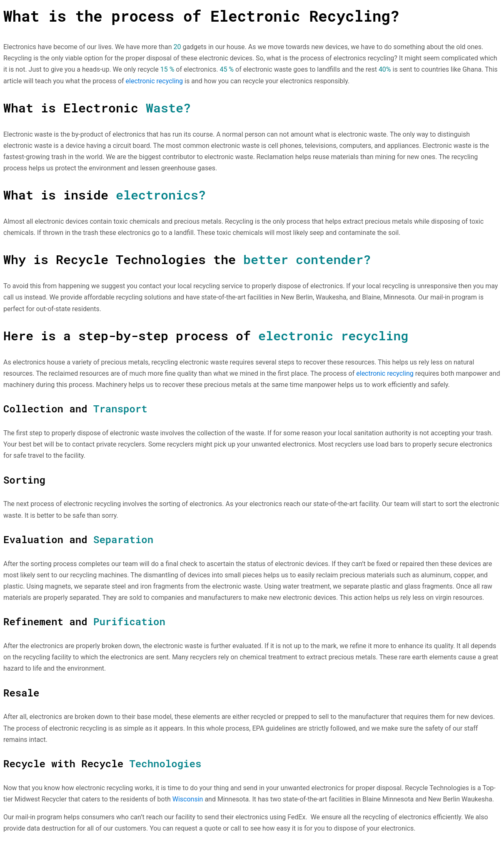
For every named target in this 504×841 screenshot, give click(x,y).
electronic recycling (155, 81)
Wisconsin (188, 799)
